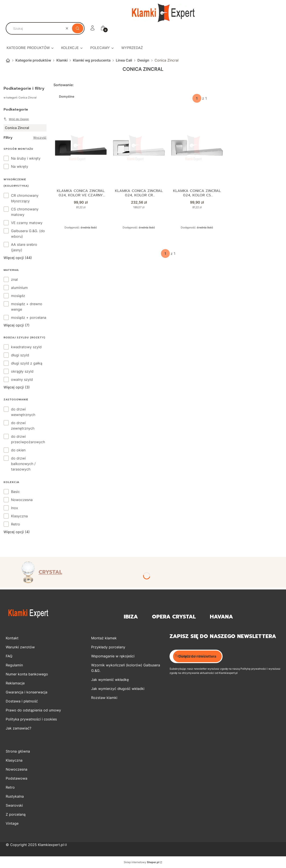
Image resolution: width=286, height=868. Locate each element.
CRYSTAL (50, 572)
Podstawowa (17, 778)
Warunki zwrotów (20, 647)
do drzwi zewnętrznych (23, 426)
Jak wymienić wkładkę (110, 680)
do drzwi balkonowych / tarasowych (23, 464)
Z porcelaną (16, 814)
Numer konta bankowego (27, 674)
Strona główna (8, 60)
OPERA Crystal (174, 617)
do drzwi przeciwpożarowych (28, 439)
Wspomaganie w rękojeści (113, 656)
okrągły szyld (22, 371)
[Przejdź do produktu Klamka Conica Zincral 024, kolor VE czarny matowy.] (81, 148)
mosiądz (18, 296)
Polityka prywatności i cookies (31, 719)
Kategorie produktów (33, 60)
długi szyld (20, 355)
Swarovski (14, 805)
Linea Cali (124, 60)
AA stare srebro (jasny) (24, 247)
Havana (221, 617)
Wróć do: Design (16, 119)
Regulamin (14, 665)
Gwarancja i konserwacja (27, 692)
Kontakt (12, 638)
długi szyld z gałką (27, 363)
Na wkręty (20, 166)
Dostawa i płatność (22, 701)
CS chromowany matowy (25, 212)
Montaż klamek (104, 638)
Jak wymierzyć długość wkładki (118, 689)
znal (14, 279)
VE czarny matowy (27, 223)
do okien (18, 450)
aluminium (19, 288)
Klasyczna (19, 516)
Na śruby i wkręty (26, 158)
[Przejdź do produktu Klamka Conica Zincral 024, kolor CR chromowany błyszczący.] (139, 148)
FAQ (9, 656)
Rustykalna (15, 796)
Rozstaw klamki (104, 698)
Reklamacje (15, 683)
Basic (15, 492)
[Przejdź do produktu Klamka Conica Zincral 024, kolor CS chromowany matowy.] (197, 148)
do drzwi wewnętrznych (23, 412)
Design (143, 60)
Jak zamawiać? (18, 728)
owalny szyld (22, 379)
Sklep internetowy (141, 862)
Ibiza (131, 617)
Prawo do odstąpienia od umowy (33, 710)
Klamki (62, 60)
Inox (15, 508)
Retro (16, 524)
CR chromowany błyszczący (25, 198)
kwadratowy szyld (26, 347)
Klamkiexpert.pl (51, 845)
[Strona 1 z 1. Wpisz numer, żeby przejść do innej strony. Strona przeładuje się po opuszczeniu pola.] (197, 98)
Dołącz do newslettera (197, 656)
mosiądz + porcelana (29, 317)
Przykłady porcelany (108, 647)
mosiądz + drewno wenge (27, 307)
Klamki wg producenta (92, 60)
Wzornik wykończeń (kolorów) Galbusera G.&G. (126, 668)
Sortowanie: (64, 85)
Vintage (12, 823)
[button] (78, 28)
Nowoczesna (22, 500)
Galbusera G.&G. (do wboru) (28, 234)
